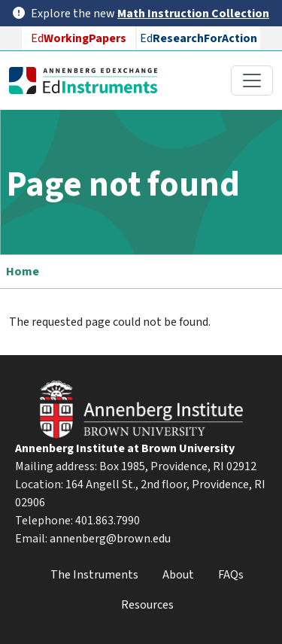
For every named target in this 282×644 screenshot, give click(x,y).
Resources (147, 605)
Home (23, 272)
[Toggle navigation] (252, 80)
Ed (79, 38)
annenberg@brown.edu (110, 539)
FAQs (231, 575)
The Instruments (94, 575)
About (178, 575)
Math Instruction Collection (193, 14)
